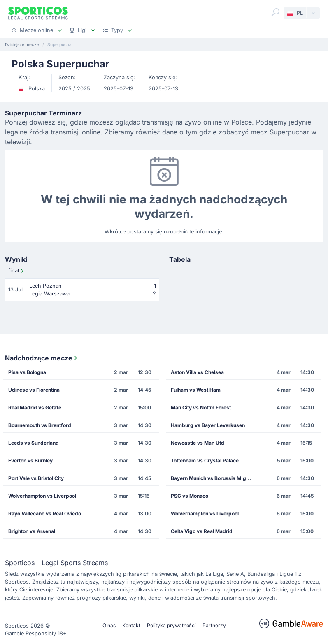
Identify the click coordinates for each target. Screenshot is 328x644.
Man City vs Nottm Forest (201, 407)
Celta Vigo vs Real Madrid (202, 531)
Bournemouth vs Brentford (40, 425)
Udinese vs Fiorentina (34, 390)
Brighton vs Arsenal (32, 531)
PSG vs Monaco (190, 496)
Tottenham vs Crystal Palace (205, 460)
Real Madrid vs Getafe (35, 407)
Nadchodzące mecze (42, 358)
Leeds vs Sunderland (34, 443)
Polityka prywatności (171, 625)
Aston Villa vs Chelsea (197, 372)
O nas (109, 625)
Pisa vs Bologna (27, 372)
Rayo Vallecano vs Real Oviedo (45, 514)
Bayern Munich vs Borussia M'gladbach (214, 478)
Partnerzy (214, 625)
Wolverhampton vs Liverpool (42, 496)
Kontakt (131, 625)
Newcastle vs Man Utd (198, 443)
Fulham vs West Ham (196, 390)
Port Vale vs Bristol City (36, 478)
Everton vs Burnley (30, 460)
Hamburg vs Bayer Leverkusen (208, 425)
